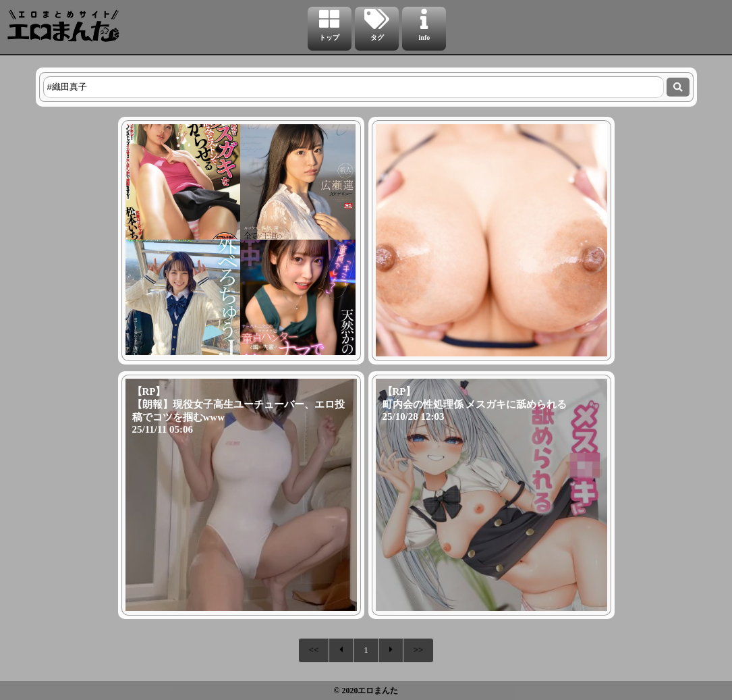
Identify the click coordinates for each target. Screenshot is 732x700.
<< (314, 650)
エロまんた (378, 691)
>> (419, 650)
